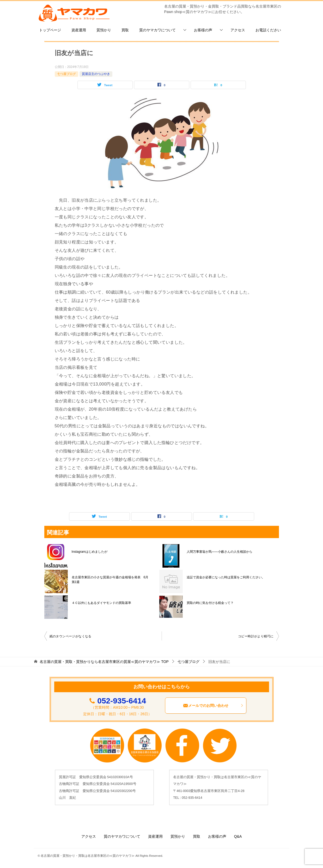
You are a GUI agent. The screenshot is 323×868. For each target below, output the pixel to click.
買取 (125, 30)
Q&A (238, 836)
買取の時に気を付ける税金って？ (210, 603)
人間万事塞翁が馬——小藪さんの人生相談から (220, 552)
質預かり (104, 30)
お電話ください (268, 30)
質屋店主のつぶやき (96, 74)
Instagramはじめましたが (90, 552)
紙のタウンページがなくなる (71, 636)
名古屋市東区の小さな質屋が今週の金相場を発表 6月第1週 (110, 580)
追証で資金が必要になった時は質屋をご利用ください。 (226, 577)
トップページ (50, 30)
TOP (104, 662)
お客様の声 (203, 30)
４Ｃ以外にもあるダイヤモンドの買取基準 (101, 603)
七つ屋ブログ (66, 74)
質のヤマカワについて (157, 30)
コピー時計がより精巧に (256, 636)
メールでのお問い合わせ (213, 706)
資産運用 (79, 30)
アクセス (238, 30)
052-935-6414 (122, 701)
